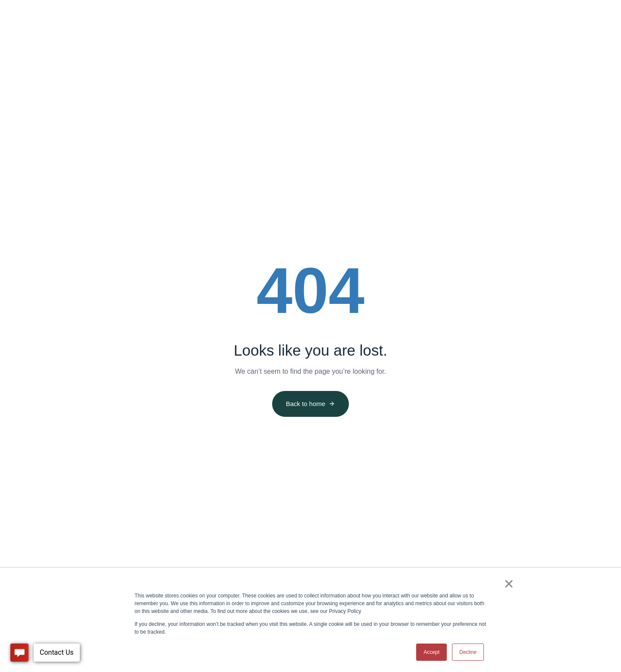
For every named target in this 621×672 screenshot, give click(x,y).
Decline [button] (468, 652)
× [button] (509, 584)
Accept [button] (431, 652)
